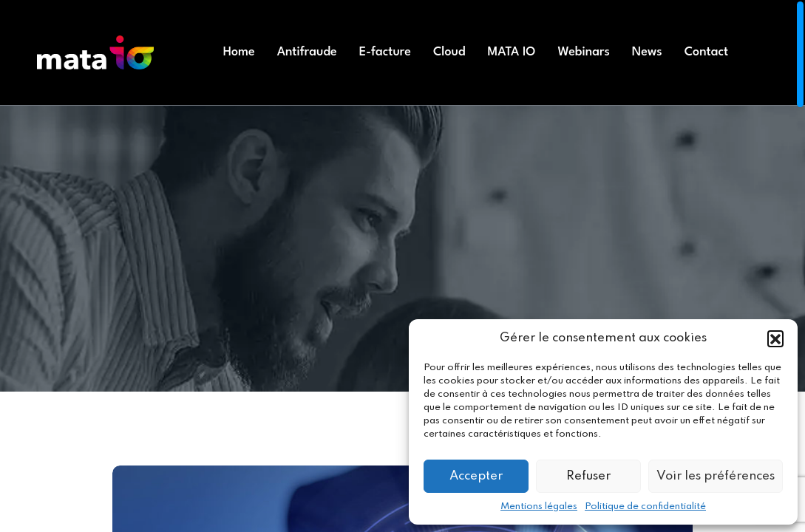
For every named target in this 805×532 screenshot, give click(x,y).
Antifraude (307, 52)
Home (239, 52)
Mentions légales (539, 507)
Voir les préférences (716, 476)
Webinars (583, 52)
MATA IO (512, 52)
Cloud (449, 52)
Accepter (476, 476)
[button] (775, 338)
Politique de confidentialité (645, 507)
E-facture (385, 52)
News (647, 52)
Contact (706, 52)
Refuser (588, 476)
